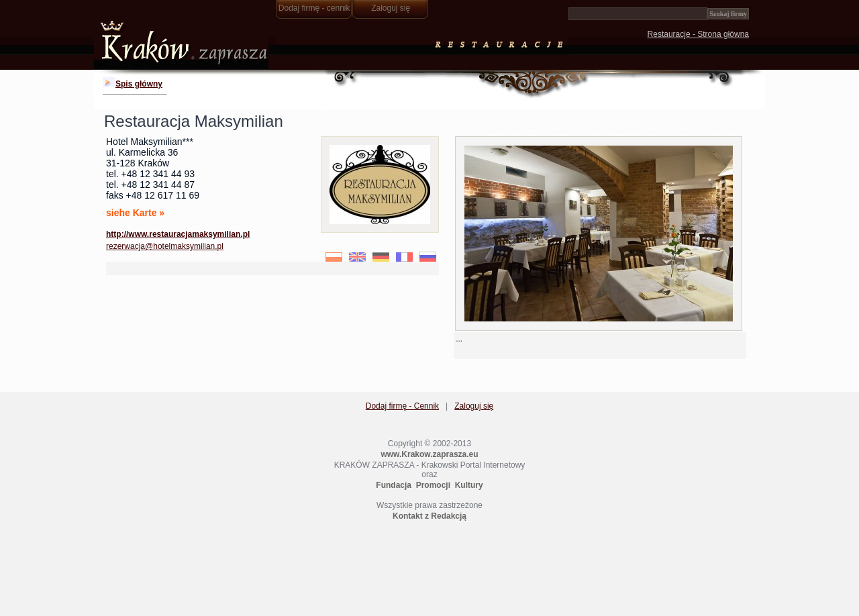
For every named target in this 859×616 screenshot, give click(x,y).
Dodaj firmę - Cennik (402, 406)
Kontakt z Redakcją (429, 516)
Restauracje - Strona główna (698, 34)
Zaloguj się (391, 8)
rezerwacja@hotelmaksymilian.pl (165, 246)
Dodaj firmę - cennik (314, 8)
